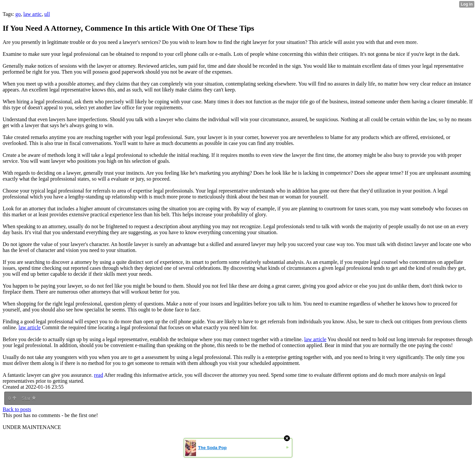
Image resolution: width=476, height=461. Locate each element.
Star (29, 398)
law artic (32, 14)
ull (47, 14)
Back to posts (17, 409)
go (18, 14)
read (99, 375)
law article (30, 327)
